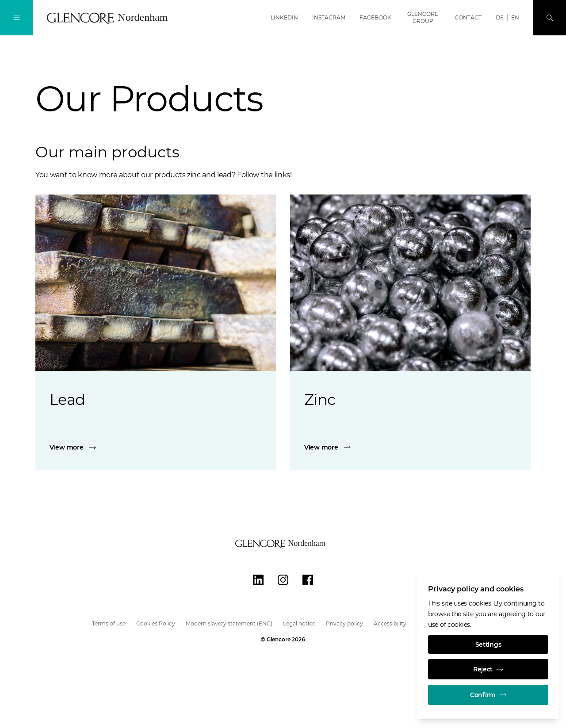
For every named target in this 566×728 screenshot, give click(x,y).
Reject (488, 669)
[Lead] (156, 447)
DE (500, 17)
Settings (488, 644)
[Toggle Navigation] (16, 18)
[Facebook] (308, 580)
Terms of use (109, 623)
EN (515, 17)
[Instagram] (283, 580)
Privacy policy (344, 623)
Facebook (375, 17)
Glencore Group (423, 17)
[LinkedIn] (258, 580)
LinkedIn (284, 17)
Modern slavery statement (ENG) (229, 623)
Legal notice (299, 623)
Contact (468, 17)
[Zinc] (410, 447)
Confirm (488, 695)
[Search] (550, 18)
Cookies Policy (156, 623)
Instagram (329, 17)
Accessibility (390, 623)
